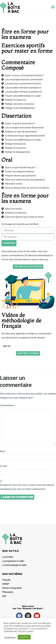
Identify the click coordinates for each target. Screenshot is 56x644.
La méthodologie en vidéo (14, 565)
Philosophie (8, 592)
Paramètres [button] (10, 637)
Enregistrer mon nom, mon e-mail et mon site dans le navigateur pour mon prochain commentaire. (27, 487)
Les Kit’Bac (8, 557)
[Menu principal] (53, 8)
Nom (3, 451)
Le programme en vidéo (13, 561)
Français (6, 580)
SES (4, 596)
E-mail (4, 466)
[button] (28, 267)
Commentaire (8, 405)
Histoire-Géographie (12, 588)
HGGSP (6, 584)
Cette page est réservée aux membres (20, 224)
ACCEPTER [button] (24, 637)
